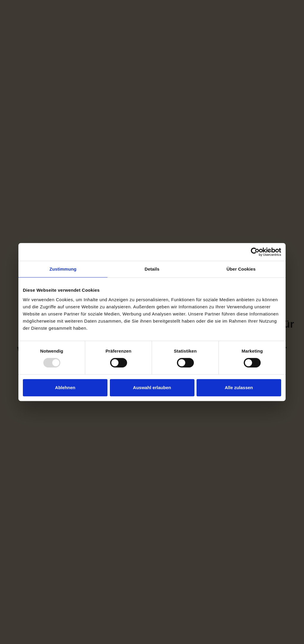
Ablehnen (65, 387)
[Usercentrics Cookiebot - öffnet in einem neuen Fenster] (255, 252)
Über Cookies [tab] (241, 269)
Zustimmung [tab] (63, 269)
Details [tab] (152, 269)
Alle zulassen (239, 387)
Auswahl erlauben (152, 387)
